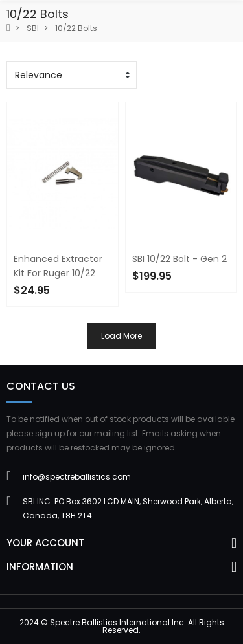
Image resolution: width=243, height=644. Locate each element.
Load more (121, 336)
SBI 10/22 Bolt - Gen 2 (179, 259)
